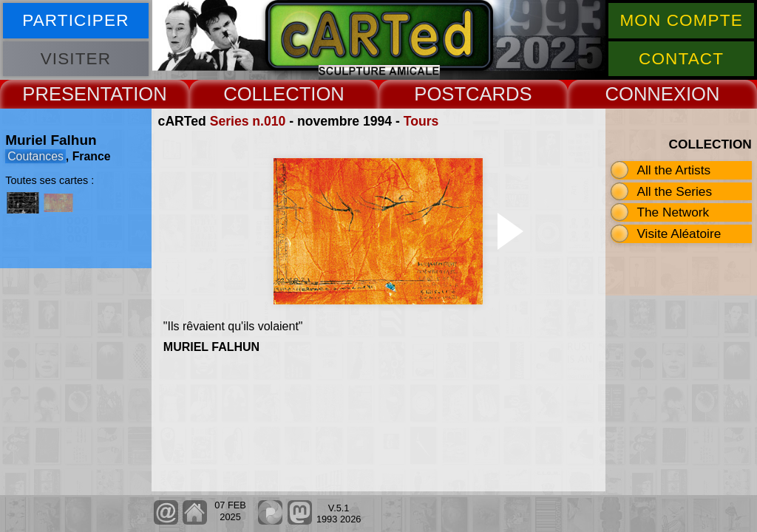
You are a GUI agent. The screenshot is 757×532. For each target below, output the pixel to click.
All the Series (674, 191)
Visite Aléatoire (679, 233)
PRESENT (66, 94)
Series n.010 (248, 121)
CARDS (499, 94)
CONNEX (645, 94)
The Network (673, 212)
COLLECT (267, 94)
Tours (421, 121)
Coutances (35, 156)
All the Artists (673, 170)
